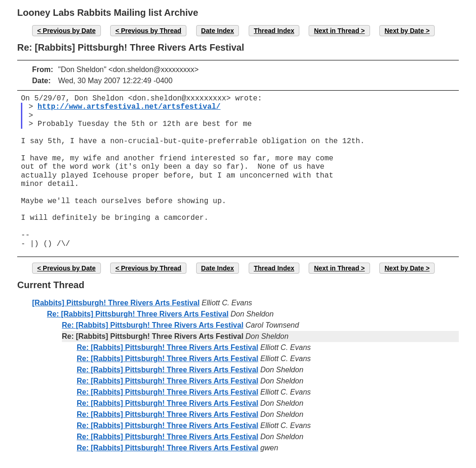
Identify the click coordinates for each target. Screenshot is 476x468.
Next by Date (404, 31)
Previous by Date (69, 31)
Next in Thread (336, 31)
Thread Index (274, 31)
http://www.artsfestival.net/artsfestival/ (129, 107)
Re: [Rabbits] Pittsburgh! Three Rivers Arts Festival (138, 314)
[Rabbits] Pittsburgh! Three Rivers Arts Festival (116, 303)
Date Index (218, 31)
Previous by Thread (151, 31)
